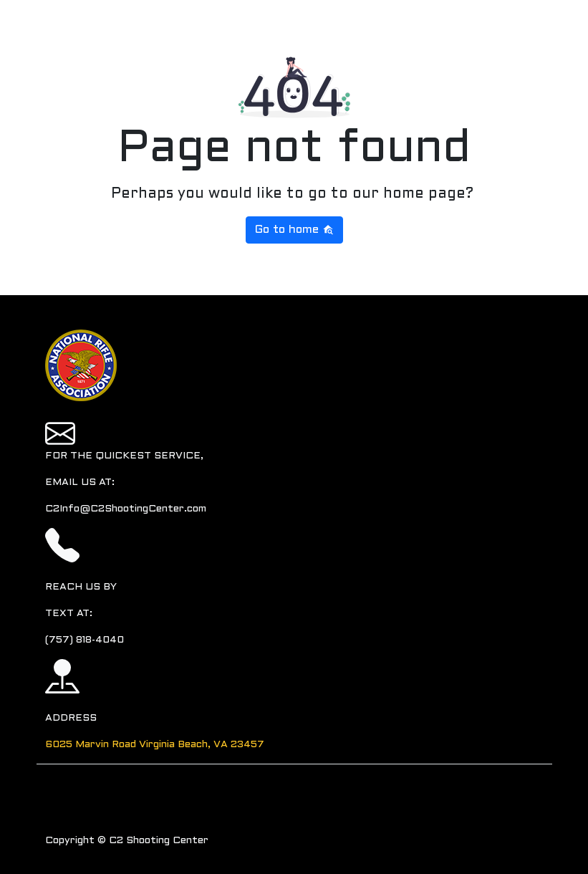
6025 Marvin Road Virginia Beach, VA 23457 (155, 745)
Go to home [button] (294, 229)
